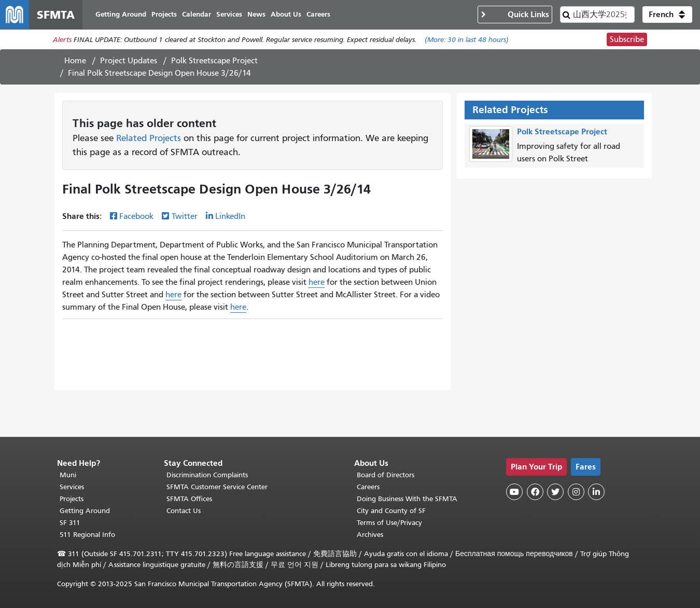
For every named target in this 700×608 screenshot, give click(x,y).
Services (72, 487)
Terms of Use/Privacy (389, 523)
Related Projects (149, 138)
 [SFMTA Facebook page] (535, 492)
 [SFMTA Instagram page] (576, 492)
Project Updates (129, 61)
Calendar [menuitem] (197, 14)
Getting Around (85, 511)
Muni (68, 475)
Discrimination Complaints (207, 475)
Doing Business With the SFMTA (407, 499)
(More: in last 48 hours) (467, 40)
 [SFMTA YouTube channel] (514, 492)
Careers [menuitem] (318, 14)
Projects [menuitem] (164, 14)
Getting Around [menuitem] (121, 14)
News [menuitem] (256, 14)
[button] (667, 15)
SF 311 (70, 523)
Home (75, 61)
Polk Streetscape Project (214, 61)
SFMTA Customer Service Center (217, 487)
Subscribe (627, 39)
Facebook (136, 216)
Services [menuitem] (229, 14)
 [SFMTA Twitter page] (555, 492)
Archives (370, 535)
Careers (368, 487)
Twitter (185, 216)
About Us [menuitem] (286, 14)
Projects (72, 499)
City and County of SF (391, 511)
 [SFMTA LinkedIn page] (596, 492)
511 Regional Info (87, 535)
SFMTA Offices (189, 499)
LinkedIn (230, 216)
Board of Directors (386, 475)
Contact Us (184, 511)
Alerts (62, 40)
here (317, 282)
